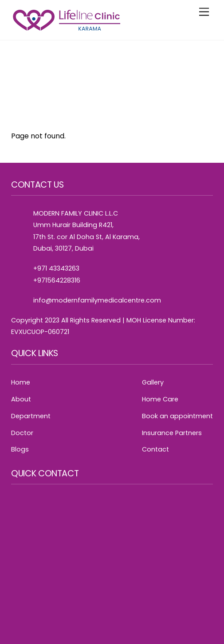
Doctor (22, 433)
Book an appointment (177, 416)
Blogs (20, 449)
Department (31, 416)
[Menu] (204, 12)
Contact (155, 449)
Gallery (153, 382)
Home (21, 382)
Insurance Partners (172, 433)
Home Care (160, 399)
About (21, 399)
